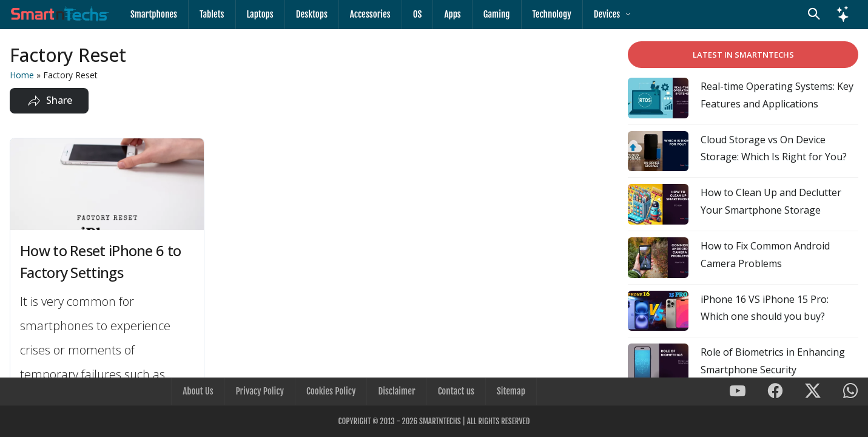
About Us (198, 391)
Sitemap (511, 391)
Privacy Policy (260, 391)
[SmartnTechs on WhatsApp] (850, 392)
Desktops (312, 14)
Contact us (456, 391)
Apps (452, 14)
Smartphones (154, 14)
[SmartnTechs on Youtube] (738, 392)
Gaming (497, 14)
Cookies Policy (331, 391)
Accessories (370, 14)
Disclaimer (396, 391)
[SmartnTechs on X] (813, 392)
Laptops (260, 14)
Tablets (212, 14)
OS (418, 14)
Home (22, 75)
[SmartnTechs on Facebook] (775, 392)
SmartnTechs (440, 421)
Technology (552, 14)
